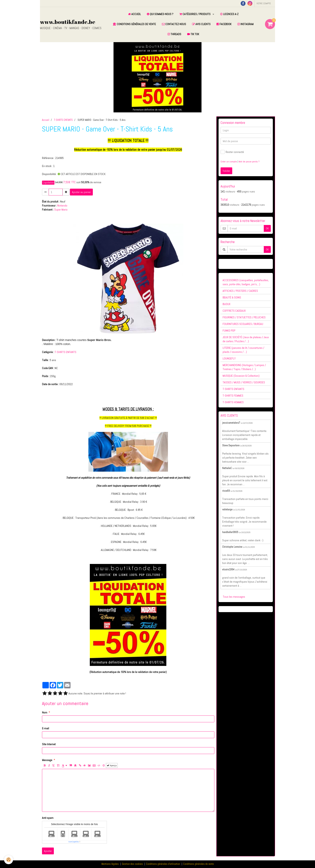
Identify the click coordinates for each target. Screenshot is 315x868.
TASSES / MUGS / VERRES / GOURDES (244, 382)
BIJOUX (227, 304)
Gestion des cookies (132, 864)
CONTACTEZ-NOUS (174, 24)
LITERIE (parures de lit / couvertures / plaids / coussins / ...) (243, 350)
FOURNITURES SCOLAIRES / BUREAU (243, 324)
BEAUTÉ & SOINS (232, 297)
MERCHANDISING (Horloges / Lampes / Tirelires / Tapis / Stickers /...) (244, 367)
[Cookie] (9, 860)
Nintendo (62, 206)
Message (47, 760)
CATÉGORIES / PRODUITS (195, 14)
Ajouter (48, 851)
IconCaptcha (74, 842)
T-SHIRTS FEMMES (233, 396)
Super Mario (61, 210)
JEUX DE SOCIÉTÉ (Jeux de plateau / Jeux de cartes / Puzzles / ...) (246, 339)
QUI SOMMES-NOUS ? (160, 14)
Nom (45, 712)
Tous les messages (234, 597)
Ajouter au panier (81, 192)
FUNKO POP (229, 331)
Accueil (46, 120)
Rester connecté (232, 152)
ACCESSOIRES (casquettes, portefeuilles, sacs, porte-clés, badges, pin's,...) (246, 282)
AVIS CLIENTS (201, 24)
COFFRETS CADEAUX (234, 311)
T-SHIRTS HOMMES (233, 402)
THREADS (174, 34)
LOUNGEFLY (229, 358)
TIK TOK (193, 34)
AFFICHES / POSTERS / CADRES (240, 291)
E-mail (46, 728)
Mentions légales (110, 864)
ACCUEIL (134, 14)
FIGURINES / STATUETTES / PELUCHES (244, 317)
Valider (226, 171)
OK (267, 228)
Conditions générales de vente (198, 864)
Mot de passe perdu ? (249, 162)
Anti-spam (48, 818)
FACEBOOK (224, 24)
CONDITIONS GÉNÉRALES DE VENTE (134, 24)
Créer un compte (229, 162)
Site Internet (49, 744)
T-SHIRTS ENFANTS (63, 120)
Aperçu (112, 765)
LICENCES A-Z (229, 14)
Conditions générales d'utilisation (163, 864)
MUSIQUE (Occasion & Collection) (241, 376)
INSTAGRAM (245, 24)
